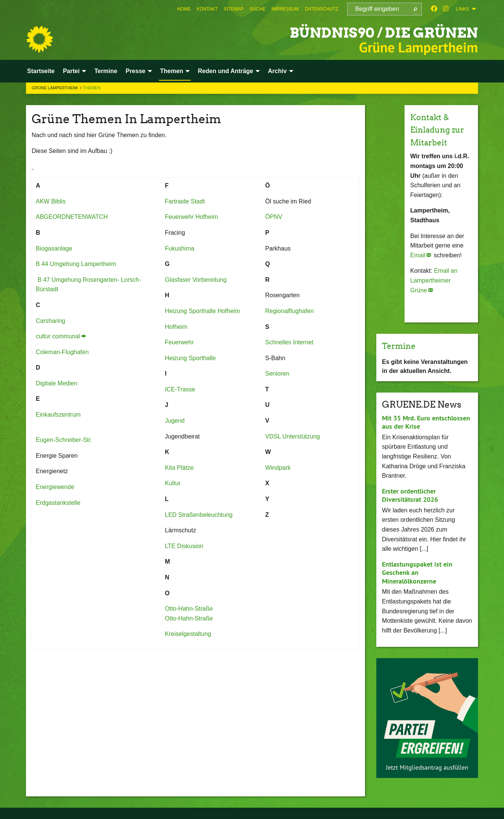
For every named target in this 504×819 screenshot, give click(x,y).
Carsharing (50, 321)
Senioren (278, 374)
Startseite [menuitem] (41, 71)
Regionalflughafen (289, 311)
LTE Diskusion (184, 546)
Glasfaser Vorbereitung (196, 280)
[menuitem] (184, 9)
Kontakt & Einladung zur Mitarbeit (441, 130)
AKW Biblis (51, 201)
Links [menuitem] (462, 9)
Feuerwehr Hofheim (192, 217)
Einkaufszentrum (58, 415)
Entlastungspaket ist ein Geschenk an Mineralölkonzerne (417, 573)
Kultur (173, 483)
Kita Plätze (179, 468)
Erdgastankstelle (58, 503)
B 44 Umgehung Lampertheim (76, 264)
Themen (92, 88)
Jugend (175, 421)
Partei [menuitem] (71, 71)
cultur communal (58, 336)
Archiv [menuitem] (277, 71)
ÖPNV (274, 217)
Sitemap (234, 9)
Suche (258, 9)
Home (184, 9)
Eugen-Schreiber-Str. (64, 440)
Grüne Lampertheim (55, 88)
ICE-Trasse (180, 389)
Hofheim (176, 327)
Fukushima (180, 248)
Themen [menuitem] (172, 71)
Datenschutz (321, 9)
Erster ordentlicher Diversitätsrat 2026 (410, 495)
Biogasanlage (54, 248)
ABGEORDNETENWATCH (72, 217)
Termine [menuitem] (106, 71)
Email (418, 255)
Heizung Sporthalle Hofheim (202, 311)
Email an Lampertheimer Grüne (434, 280)
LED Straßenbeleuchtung (199, 515)
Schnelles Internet (289, 342)
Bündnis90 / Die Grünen (367, 32)
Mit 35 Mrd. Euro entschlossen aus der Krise (426, 422)
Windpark (278, 468)
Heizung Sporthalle (190, 358)
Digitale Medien (57, 383)
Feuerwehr (179, 342)
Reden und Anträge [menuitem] (225, 71)
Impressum (285, 9)
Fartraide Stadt (185, 201)
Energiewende (55, 487)
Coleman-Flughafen (62, 352)
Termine (401, 346)
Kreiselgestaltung (188, 634)
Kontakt (207, 9)
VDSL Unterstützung (292, 436)
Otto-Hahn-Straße (189, 609)
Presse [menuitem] (135, 71)
